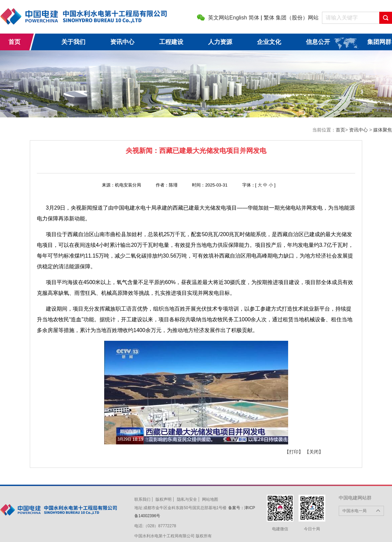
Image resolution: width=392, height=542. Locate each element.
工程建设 (171, 42)
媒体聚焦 (383, 130)
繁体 (269, 18)
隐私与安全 (187, 499)
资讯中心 (122, 42)
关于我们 (73, 42)
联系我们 (142, 499)
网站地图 (210, 499)
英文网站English (227, 18)
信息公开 (318, 42)
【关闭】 (314, 452)
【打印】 (294, 452)
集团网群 (379, 42)
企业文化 (269, 42)
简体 (254, 18)
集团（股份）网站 (297, 18)
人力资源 (220, 42)
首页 (14, 42)
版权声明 (164, 499)
